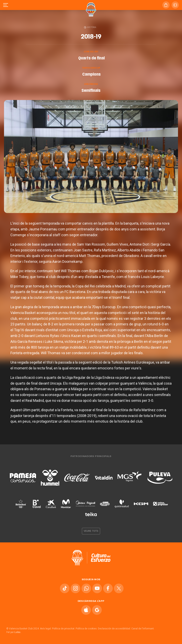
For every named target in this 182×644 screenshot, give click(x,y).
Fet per (14, 632)
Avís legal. (46, 629)
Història (90, 27)
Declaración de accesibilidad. (114, 629)
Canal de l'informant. (143, 629)
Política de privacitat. (64, 629)
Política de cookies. (86, 629)
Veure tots (91, 531)
